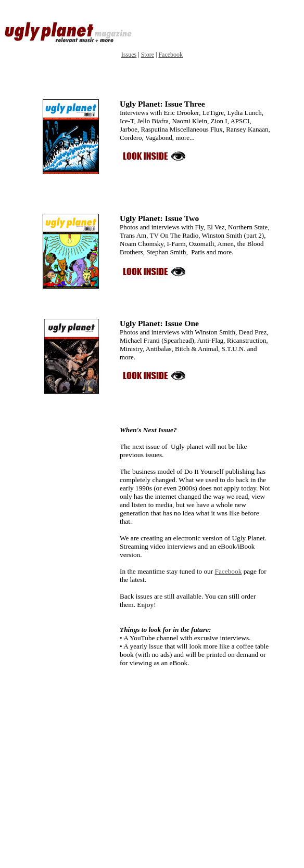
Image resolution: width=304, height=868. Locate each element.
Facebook (170, 55)
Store (148, 55)
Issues (129, 55)
